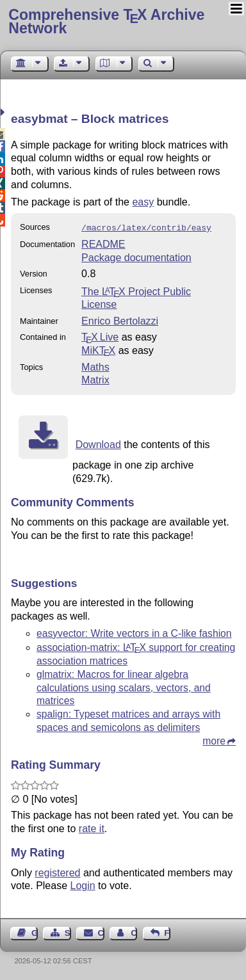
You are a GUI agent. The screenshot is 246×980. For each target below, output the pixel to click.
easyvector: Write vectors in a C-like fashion (134, 632)
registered (57, 872)
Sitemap (68, 932)
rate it (92, 827)
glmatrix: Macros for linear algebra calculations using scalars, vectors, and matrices (124, 687)
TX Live (100, 336)
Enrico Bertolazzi (120, 320)
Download (98, 443)
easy (143, 202)
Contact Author (134, 932)
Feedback (167, 932)
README (103, 243)
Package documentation (136, 256)
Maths (95, 366)
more (214, 740)
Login (83, 884)
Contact (101, 932)
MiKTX (98, 349)
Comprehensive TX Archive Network (106, 21)
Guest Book (35, 932)
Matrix (95, 379)
